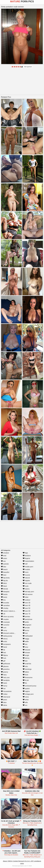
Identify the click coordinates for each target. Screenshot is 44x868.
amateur (5, 553)
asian (4, 558)
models (26, 569)
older (26, 597)
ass (3, 561)
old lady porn (28, 592)
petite (26, 622)
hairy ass (5, 677)
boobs (4, 594)
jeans (4, 700)
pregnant (27, 625)
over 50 (26, 608)
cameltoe (5, 605)
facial (4, 647)
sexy (25, 647)
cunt (4, 628)
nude (26, 586)
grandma (5, 669)
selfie (26, 641)
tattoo (26, 672)
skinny (26, 658)
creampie (5, 622)
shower (26, 653)
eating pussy (7, 636)
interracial (6, 697)
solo (25, 666)
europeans (6, 644)
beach (4, 569)
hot (3, 689)
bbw (4, 567)
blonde (4, 589)
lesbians (27, 556)
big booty (5, 578)
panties (26, 617)
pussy (26, 630)
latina (4, 705)
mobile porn (28, 567)
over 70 (26, 614)
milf (25, 564)
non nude (27, 583)
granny (4, 672)
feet (3, 653)
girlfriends (6, 664)
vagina (26, 691)
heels (4, 683)
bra (3, 600)
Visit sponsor (28, 67)
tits (25, 683)
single (26, 655)
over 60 (26, 611)
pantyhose (27, 619)
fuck (4, 658)
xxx (25, 705)
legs (25, 553)
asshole (5, 564)
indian (4, 694)
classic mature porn (9, 611)
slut (25, 661)
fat (3, 650)
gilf (3, 661)
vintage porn (28, 694)
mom (26, 572)
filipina (4, 655)
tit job (26, 680)
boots (4, 597)
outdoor (27, 600)
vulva (26, 697)
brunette (5, 603)
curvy (4, 630)
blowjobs (5, 592)
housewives (6, 691)
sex (25, 644)
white (26, 700)
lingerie (26, 558)
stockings (27, 669)
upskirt (26, 689)
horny (4, 686)
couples (5, 619)
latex (4, 702)
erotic (4, 641)
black (4, 586)
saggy (26, 639)
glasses (5, 666)
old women (28, 594)
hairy (4, 675)
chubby (5, 608)
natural (26, 578)
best (4, 575)
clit (3, 614)
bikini (4, 583)
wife (25, 702)
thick (25, 675)
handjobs (5, 680)
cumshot (5, 625)
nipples (26, 581)
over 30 (26, 603)
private (26, 628)
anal (4, 556)
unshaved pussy (30, 686)
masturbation (28, 561)
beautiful (5, 572)
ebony (4, 639)
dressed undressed (9, 633)
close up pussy (7, 617)
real (25, 633)
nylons (26, 589)
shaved (26, 650)
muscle (26, 575)
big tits (4, 581)
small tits (27, 664)
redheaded (28, 636)
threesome (28, 677)
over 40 (26, 605)
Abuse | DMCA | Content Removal (13, 861)
